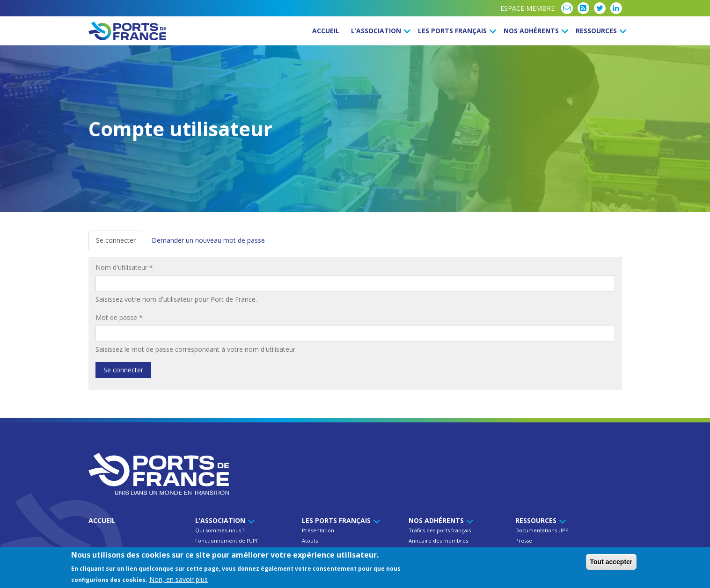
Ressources (600, 31)
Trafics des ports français (440, 530)
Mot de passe (119, 317)
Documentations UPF (542, 530)
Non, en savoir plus (179, 580)
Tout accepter (611, 563)
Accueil (326, 31)
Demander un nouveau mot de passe (208, 240)
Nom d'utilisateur (124, 267)
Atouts (310, 541)
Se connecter (120, 243)
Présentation (318, 530)
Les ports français (456, 31)
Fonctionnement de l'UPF (227, 541)
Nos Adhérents (534, 31)
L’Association (379, 31)
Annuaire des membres (438, 541)
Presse (524, 541)
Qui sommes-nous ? (220, 530)
